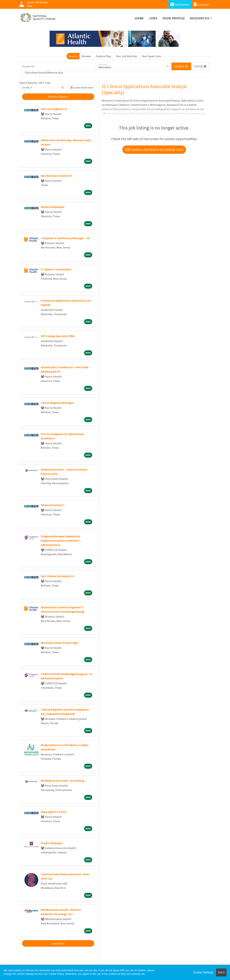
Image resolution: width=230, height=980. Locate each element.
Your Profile (174, 18)
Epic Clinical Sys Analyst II (57, 576)
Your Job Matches (127, 56)
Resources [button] (200, 18)
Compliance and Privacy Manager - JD (65, 238)
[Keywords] (58, 66)
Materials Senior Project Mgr (59, 643)
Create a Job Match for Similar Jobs (154, 150)
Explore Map (103, 56)
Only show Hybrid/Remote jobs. (44, 72)
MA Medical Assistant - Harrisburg (63, 781)
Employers (202, 4)
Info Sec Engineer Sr (54, 109)
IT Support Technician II (56, 269)
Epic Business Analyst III (56, 176)
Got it (221, 972)
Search (73, 56)
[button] (200, 66)
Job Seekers (180, 4)
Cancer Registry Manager (57, 403)
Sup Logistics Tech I (54, 812)
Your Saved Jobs (152, 56)
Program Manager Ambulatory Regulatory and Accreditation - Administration (61, 540)
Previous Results (58, 97)
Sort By (26, 88)
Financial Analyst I (53, 505)
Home (139, 18)
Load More (58, 943)
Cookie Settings (203, 972)
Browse (86, 56)
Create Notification (82, 88)
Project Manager (52, 843)
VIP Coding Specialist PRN (58, 336)
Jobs (153, 18)
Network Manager (53, 207)
